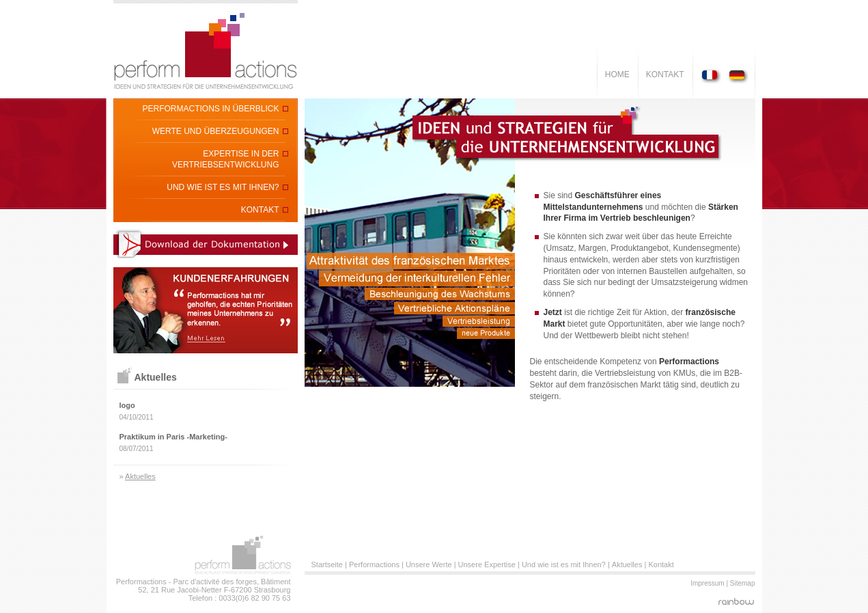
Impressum (707, 583)
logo (127, 405)
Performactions (374, 564)
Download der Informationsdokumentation (206, 244)
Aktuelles (140, 476)
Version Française (713, 76)
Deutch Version (737, 76)
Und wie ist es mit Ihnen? (564, 564)
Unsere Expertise (487, 564)
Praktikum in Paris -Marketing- (173, 437)
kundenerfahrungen (206, 310)
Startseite (327, 564)
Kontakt (665, 74)
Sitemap (743, 583)
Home (617, 74)
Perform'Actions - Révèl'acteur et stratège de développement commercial (206, 49)
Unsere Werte (429, 564)
